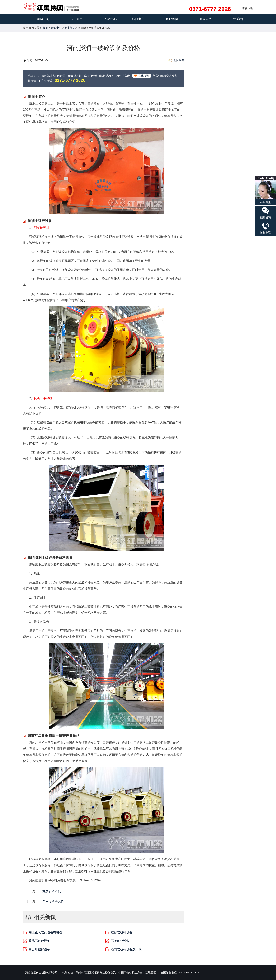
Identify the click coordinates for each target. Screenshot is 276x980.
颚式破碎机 (42, 228)
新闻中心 (138, 19)
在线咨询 (144, 76)
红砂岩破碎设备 (122, 932)
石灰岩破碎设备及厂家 (126, 949)
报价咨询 (265, 213)
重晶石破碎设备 (39, 941)
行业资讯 (70, 28)
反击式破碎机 (43, 398)
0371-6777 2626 (210, 9)
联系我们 (239, 19)
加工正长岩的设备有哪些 (46, 932)
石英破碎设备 (120, 941)
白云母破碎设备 (53, 901)
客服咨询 (248, 9)
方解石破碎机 (52, 891)
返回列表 (179, 60)
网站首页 (43, 19)
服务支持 (205, 19)
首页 (45, 28)
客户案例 (172, 19)
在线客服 (265, 190)
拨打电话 (265, 228)
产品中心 (110, 19)
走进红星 (77, 19)
